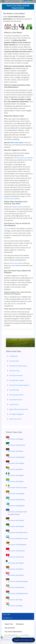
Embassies (20, 624)
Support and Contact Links (24, 640)
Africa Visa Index (17, 143)
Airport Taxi (9, 624)
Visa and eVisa (10, 628)
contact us (8, 618)
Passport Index (17, 207)
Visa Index (17, 304)
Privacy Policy (26, 637)
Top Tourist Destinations (13, 632)
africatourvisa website (25, 158)
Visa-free (7, 229)
